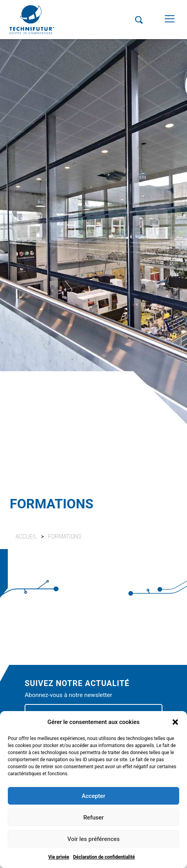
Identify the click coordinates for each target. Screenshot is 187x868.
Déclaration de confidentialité (104, 857)
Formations (65, 537)
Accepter (93, 796)
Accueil (26, 537)
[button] (175, 722)
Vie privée (59, 857)
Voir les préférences (94, 839)
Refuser (93, 818)
